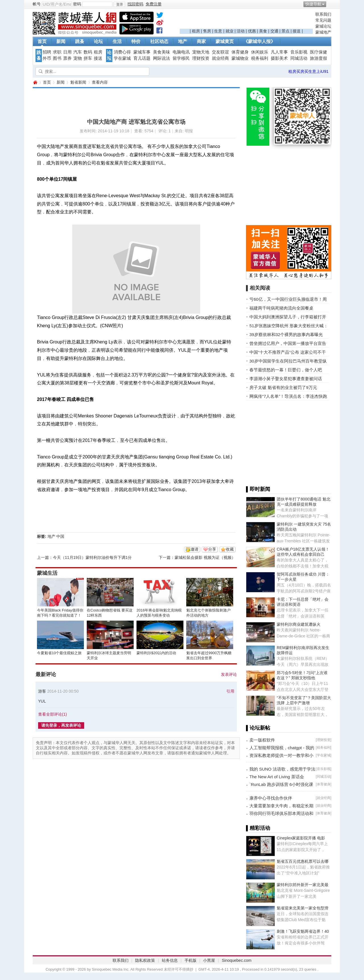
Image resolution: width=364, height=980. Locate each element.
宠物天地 (201, 52)
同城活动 (299, 58)
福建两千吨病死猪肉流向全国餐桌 (281, 308)
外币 (47, 58)
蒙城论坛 (323, 26)
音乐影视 (299, 52)
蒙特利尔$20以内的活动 (156, 653)
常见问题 (323, 20)
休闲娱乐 (260, 52)
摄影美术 (279, 58)
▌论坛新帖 (258, 728)
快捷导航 (313, 4)
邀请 (195, 549)
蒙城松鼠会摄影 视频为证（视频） (205, 557)
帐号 (37, 4)
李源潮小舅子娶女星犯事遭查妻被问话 (286, 379)
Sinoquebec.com (237, 960)
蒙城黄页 (225, 41)
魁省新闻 (78, 82)
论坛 (98, 41)
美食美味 (162, 52)
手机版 (191, 960)
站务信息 (170, 960)
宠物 (78, 58)
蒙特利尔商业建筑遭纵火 (299, 624)
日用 (67, 52)
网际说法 (162, 58)
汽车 (78, 52)
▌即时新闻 (258, 489)
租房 (196, 31)
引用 (230, 691)
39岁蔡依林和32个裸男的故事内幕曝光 (286, 334)
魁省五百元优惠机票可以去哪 (303, 861)
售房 (207, 31)
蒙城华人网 (35, 82)
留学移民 (181, 58)
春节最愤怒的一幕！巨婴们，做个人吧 (286, 370)
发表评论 (229, 674)
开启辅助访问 (330, 4)
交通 (274, 31)
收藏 (230, 549)
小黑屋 (209, 960)
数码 (88, 52)
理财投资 (201, 58)
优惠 (252, 31)
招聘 (47, 52)
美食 (263, 31)
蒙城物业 (240, 58)
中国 (60, 536)
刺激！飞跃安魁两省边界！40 (303, 931)
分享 (212, 549)
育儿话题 (142, 58)
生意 (218, 31)
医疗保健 (318, 52)
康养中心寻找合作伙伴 (271, 798)
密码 (77, 4)
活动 (241, 31)
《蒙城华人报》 (259, 41)
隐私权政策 (145, 960)
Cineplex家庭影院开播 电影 (301, 838)
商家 (201, 41)
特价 (136, 41)
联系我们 (323, 14)
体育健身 (240, 52)
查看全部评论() (52, 714)
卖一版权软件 (262, 740)
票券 (67, 58)
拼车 (88, 58)
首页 (42, 41)
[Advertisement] (246, 20)
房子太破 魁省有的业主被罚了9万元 (283, 387)
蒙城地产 (323, 32)
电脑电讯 (181, 52)
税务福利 (260, 58)
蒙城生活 (47, 573)
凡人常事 (279, 52)
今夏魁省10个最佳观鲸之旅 (59, 653)
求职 (57, 52)
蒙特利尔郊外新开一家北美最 (303, 885)
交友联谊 (220, 52)
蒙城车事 (142, 52)
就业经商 (220, 58)
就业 (229, 31)
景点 (286, 31)
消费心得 (122, 52)
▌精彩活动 (258, 828)
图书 (57, 58)
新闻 (61, 41)
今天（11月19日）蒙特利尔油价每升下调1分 (92, 557)
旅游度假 (318, 58)
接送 (297, 31)
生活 (117, 41)
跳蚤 (80, 41)
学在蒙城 (122, 58)
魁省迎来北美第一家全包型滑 (303, 908)
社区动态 (159, 41)
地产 (183, 41)
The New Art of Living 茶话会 (277, 777)
